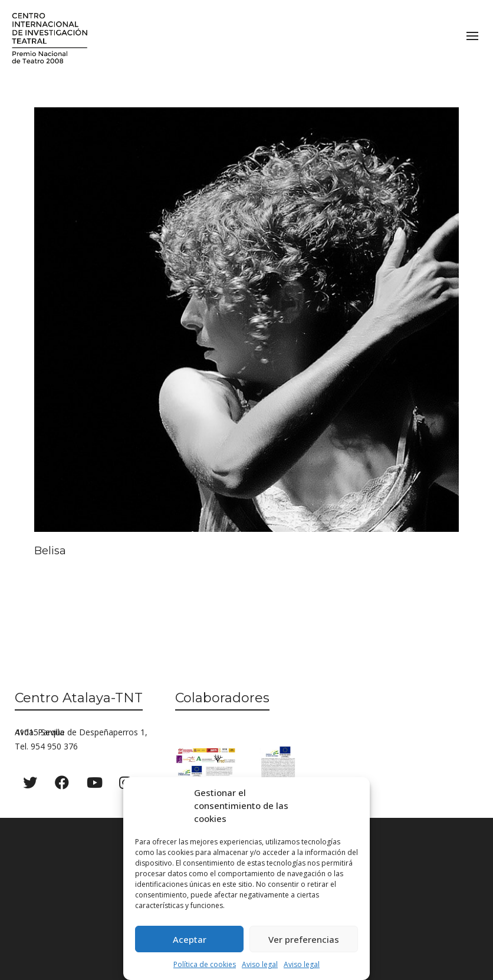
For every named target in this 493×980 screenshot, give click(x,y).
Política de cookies (205, 964)
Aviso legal (260, 964)
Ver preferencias (304, 939)
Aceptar (190, 939)
